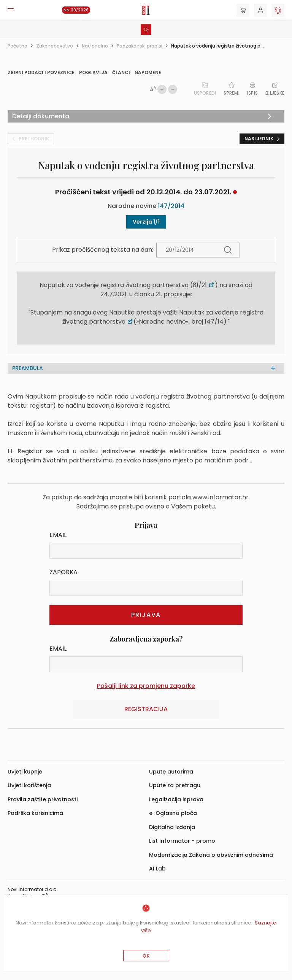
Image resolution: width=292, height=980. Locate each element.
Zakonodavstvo (55, 46)
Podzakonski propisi (140, 46)
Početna (17, 46)
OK (146, 956)
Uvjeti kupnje (25, 772)
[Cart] (243, 10)
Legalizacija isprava (176, 799)
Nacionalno (95, 46)
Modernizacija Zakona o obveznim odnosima (211, 855)
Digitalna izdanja (172, 827)
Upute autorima (171, 772)
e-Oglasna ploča (173, 813)
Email (58, 535)
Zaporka (63, 572)
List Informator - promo (182, 841)
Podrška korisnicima (35, 813)
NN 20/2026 (76, 10)
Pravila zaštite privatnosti (43, 799)
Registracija (146, 709)
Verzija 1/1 (146, 222)
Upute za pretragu (175, 785)
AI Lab (157, 869)
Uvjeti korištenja (29, 785)
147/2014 (171, 206)
